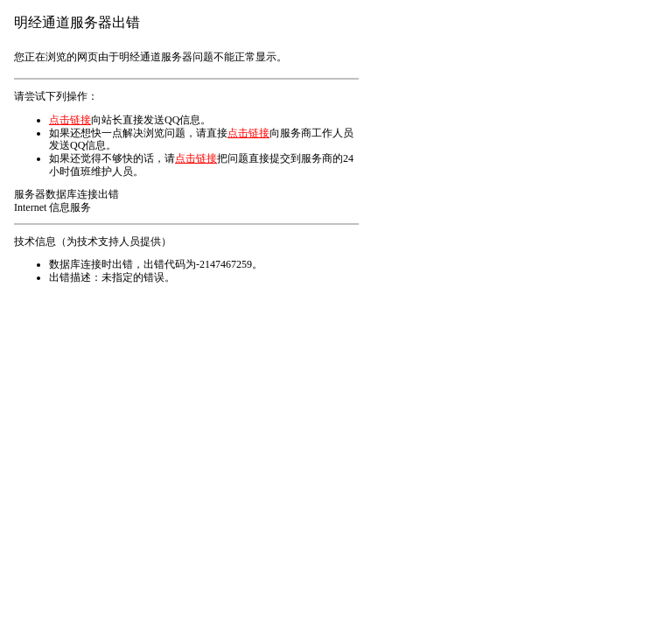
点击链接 (70, 120)
